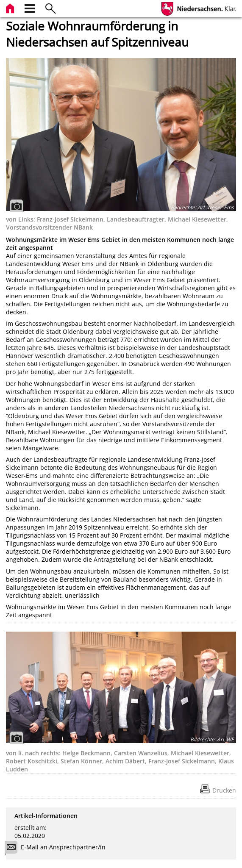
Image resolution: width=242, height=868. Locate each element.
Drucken (224, 790)
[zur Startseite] (11, 7)
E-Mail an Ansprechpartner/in (58, 848)
